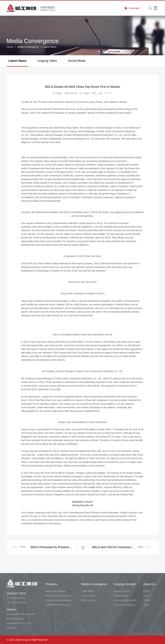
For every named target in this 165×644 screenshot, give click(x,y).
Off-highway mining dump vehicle (60, 596)
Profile (146, 591)
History (147, 605)
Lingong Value (121, 596)
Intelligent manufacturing (58, 605)
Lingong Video (47, 61)
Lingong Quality (122, 591)
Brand (146, 596)
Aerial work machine (56, 591)
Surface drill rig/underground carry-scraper (60, 600)
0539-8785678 (18, 598)
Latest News (18, 61)
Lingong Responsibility (125, 600)
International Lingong (125, 605)
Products (51, 584)
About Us (149, 584)
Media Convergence (28, 47)
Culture (147, 600)
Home (10, 47)
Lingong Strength (125, 584)
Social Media (77, 61)
